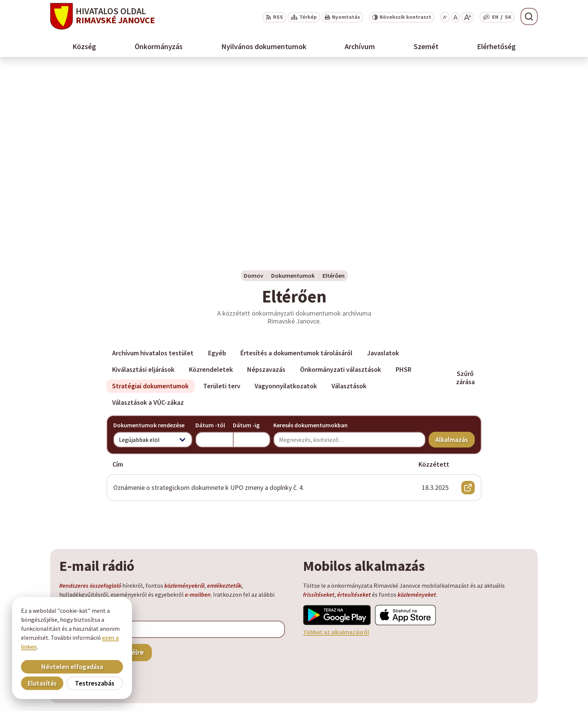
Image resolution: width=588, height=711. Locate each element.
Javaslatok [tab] (383, 170)
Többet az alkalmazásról (336, 449)
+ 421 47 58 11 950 (490, 644)
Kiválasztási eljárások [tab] (143, 186)
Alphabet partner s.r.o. (135, 606)
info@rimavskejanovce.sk (501, 671)
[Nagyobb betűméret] (467, 17)
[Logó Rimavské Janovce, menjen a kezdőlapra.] (135, 584)
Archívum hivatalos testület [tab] (153, 170)
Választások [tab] (349, 203)
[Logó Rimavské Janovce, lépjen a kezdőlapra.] (103, 16)
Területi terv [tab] (222, 203)
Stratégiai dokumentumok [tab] (150, 203)
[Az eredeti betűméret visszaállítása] (455, 17)
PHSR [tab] (403, 186)
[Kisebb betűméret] (445, 17)
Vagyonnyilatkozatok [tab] (286, 203)
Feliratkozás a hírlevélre (106, 469)
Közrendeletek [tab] (211, 186)
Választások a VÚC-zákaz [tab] (148, 219)
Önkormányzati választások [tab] (340, 186)
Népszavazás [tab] (266, 186)
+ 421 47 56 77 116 (490, 653)
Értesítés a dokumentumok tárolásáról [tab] (296, 170)
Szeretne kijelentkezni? (90, 485)
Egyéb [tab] (217, 170)
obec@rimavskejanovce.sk (502, 662)
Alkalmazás (455, 258)
